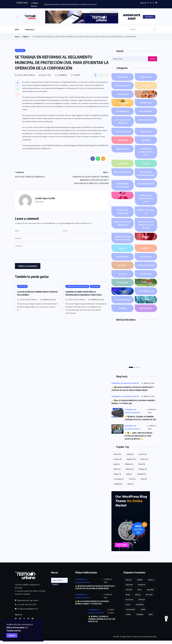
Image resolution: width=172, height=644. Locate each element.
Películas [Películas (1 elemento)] (143, 474)
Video (123, 311)
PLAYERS (146, 248)
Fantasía (123, 140)
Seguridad (146, 277)
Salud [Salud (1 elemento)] (129, 479)
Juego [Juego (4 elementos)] (117, 469)
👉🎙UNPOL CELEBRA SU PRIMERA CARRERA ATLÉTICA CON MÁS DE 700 (140, 422)
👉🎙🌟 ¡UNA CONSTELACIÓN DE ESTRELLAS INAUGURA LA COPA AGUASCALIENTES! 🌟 (139, 441)
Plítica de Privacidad (43, 626)
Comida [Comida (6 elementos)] (130, 459)
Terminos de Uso (17, 629)
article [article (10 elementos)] (117, 459)
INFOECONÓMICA (123, 172)
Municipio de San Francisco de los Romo (146, 225)
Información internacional (146, 174)
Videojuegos (146, 311)
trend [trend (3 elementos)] (144, 484)
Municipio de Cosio (146, 212)
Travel (146, 303)
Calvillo (123, 94)
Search (152, 59)
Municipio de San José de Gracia (123, 238)
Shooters (123, 286)
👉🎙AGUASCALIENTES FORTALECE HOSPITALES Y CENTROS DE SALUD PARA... (72, 5)
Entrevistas (146, 120)
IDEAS (146, 163)
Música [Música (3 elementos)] (117, 474)
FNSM (146, 140)
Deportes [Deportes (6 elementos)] (131, 464)
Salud (123, 277)
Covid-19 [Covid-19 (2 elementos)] (143, 459)
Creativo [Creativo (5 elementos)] (117, 464)
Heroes (123, 163)
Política (26, 37)
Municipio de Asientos (123, 212)
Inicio (17, 29)
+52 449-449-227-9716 (25, 610)
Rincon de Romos (146, 267)
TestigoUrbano (123, 303)
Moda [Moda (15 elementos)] (142, 469)
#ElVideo (123, 77)
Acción (146, 86)
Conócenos (29, 29)
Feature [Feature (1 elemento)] (144, 464)
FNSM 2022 (123, 149)
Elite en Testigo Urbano (123, 122)
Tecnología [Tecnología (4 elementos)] (119, 484)
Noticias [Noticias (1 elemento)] (130, 474)
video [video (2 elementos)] (130, 489)
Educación (146, 111)
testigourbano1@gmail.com (27, 614)
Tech (123, 294)
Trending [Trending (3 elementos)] (118, 489)
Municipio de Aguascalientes (146, 199)
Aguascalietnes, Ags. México (27, 605)
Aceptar (13, 634)
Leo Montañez (146, 184)
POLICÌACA (123, 257)
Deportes (146, 103)
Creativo (123, 103)
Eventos (146, 132)
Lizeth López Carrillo (28, 300)
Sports (146, 286)
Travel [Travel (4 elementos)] (132, 484)
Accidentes (123, 86)
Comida (146, 94)
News (123, 248)
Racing (123, 265)
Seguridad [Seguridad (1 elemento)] (141, 479)
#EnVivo (146, 77)
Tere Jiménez (146, 294)
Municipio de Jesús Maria (123, 224)
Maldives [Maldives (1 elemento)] (129, 469)
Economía (123, 111)
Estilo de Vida (123, 132)
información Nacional (123, 186)
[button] (131, 370)
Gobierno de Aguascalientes (146, 152)
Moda (123, 195)
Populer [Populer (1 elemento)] (117, 479)
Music (146, 237)
